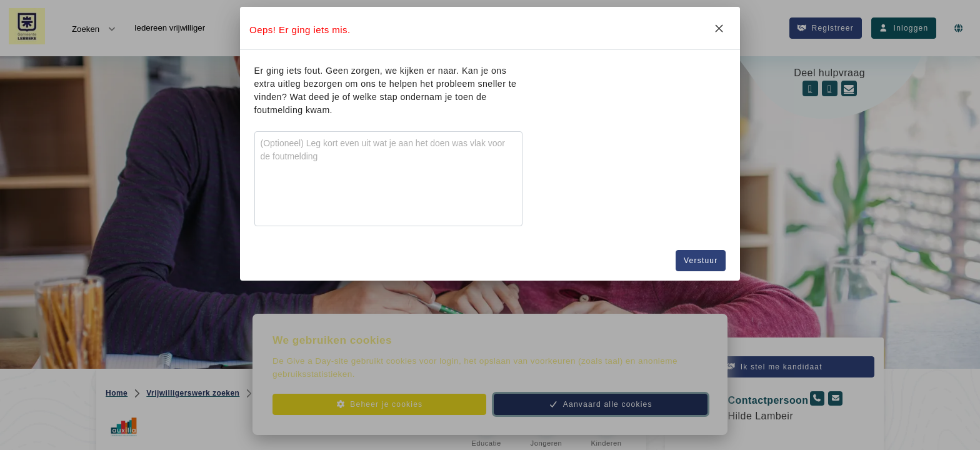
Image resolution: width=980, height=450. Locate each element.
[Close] (719, 28)
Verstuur (701, 261)
